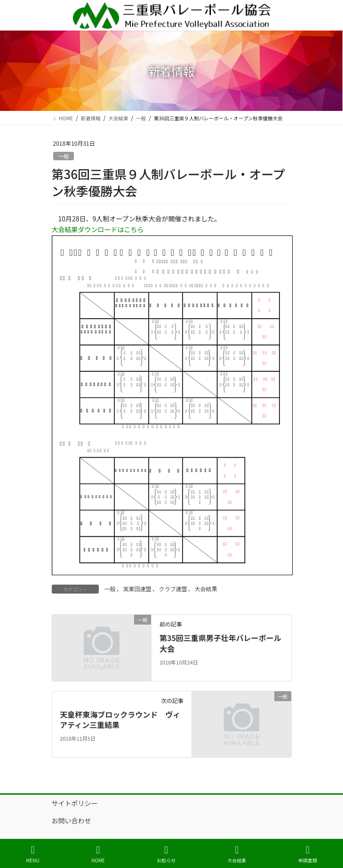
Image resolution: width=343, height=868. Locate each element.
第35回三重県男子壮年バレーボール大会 (220, 643)
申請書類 (308, 854)
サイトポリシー (75, 803)
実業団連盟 (137, 589)
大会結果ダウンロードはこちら (98, 229)
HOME (98, 854)
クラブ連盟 (173, 589)
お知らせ (166, 854)
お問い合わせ (72, 821)
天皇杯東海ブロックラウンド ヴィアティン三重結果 (120, 719)
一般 (64, 156)
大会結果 (206, 589)
